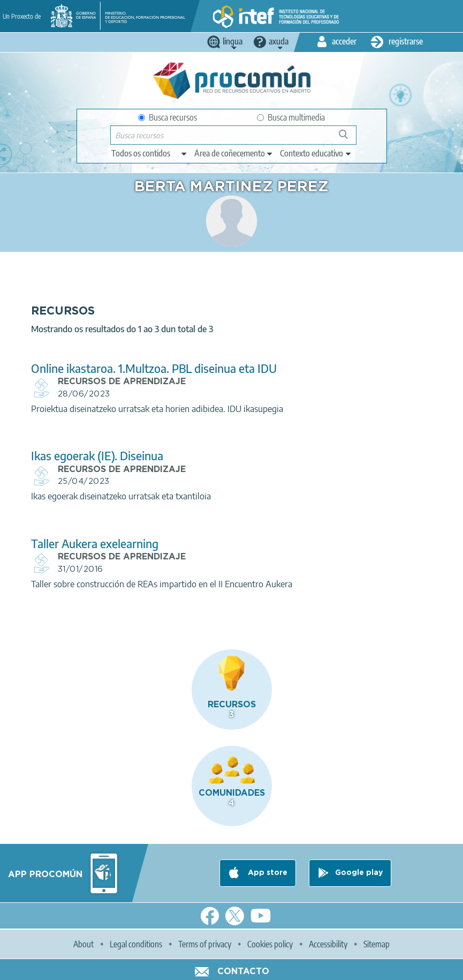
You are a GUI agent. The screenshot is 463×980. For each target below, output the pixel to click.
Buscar (348, 139)
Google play (359, 873)
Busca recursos (168, 117)
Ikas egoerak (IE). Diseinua (97, 456)
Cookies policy (270, 944)
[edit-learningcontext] (316, 153)
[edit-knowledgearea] (234, 153)
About (84, 944)
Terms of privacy (205, 944)
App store (267, 873)
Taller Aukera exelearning (95, 544)
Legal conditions (136, 944)
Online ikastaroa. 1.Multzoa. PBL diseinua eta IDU (154, 368)
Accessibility (328, 944)
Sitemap (377, 944)
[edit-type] (150, 153)
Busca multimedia (291, 117)
